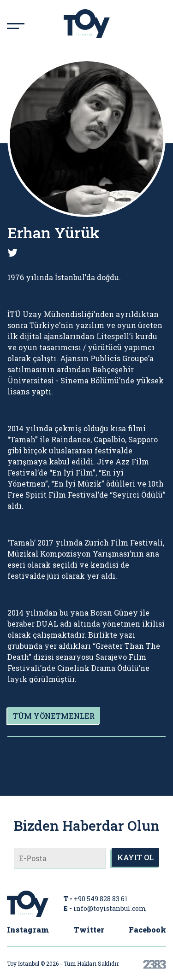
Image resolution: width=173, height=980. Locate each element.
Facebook (147, 930)
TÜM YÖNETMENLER (54, 716)
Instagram (28, 930)
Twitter (89, 930)
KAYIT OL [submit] (135, 857)
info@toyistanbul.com (110, 908)
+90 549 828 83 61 (101, 899)
